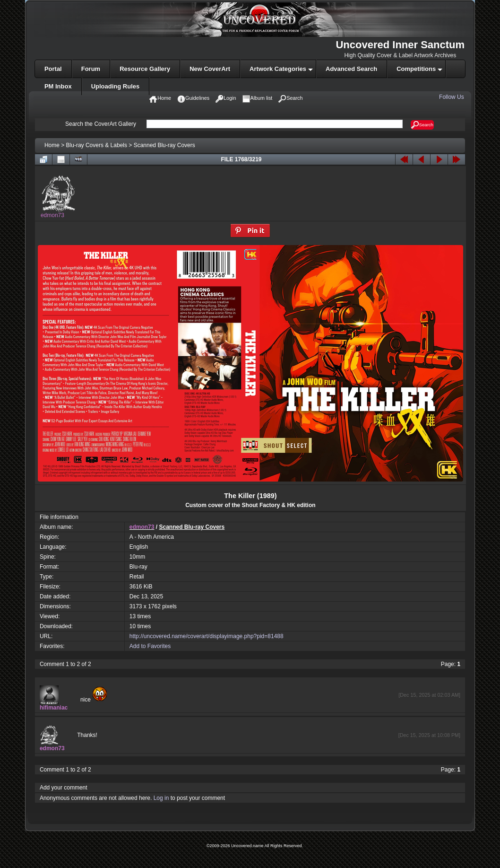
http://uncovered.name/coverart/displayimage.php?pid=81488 (207, 636)
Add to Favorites (150, 646)
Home (52, 145)
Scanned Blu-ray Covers (164, 145)
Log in (161, 798)
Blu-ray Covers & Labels (97, 145)
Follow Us (452, 97)
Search (422, 125)
